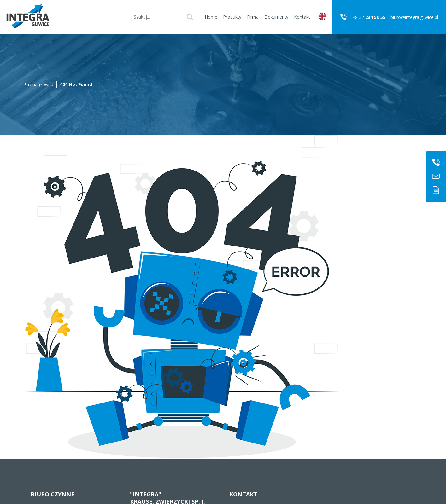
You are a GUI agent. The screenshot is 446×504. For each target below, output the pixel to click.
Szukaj (190, 17)
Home (211, 17)
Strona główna (39, 84)
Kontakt (302, 17)
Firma (253, 17)
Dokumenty (276, 17)
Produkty (232, 17)
